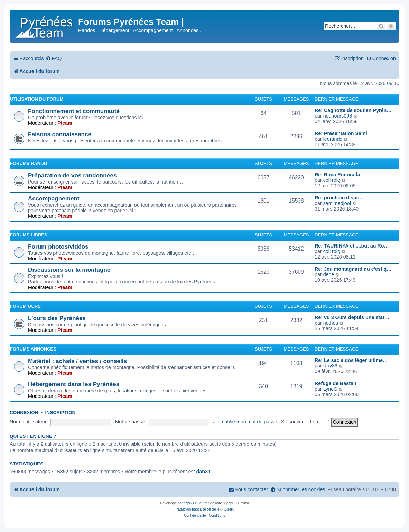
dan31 (203, 472)
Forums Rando (29, 163)
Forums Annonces (33, 349)
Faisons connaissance (60, 134)
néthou (331, 323)
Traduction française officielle (197, 509)
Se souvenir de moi (305, 422)
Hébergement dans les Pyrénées (74, 384)
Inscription (61, 413)
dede (329, 274)
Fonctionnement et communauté (74, 111)
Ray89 (330, 366)
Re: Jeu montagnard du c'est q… (353, 269)
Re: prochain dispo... (339, 198)
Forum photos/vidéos (58, 246)
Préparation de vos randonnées (72, 175)
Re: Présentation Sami (341, 133)
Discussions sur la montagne (69, 270)
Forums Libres (29, 235)
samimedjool (337, 203)
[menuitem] (54, 59)
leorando (333, 139)
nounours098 (338, 116)
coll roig (332, 180)
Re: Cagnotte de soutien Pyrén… (353, 110)
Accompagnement (54, 198)
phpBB (189, 503)
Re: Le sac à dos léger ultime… (351, 360)
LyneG (331, 389)
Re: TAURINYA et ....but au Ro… (352, 246)
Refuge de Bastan (336, 383)
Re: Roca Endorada (337, 175)
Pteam (65, 123)
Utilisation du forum (37, 99)
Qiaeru (229, 509)
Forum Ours (25, 306)
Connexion (24, 413)
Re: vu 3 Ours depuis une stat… (352, 317)
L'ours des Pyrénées (57, 318)
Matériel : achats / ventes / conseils (77, 361)
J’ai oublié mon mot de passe (245, 422)
